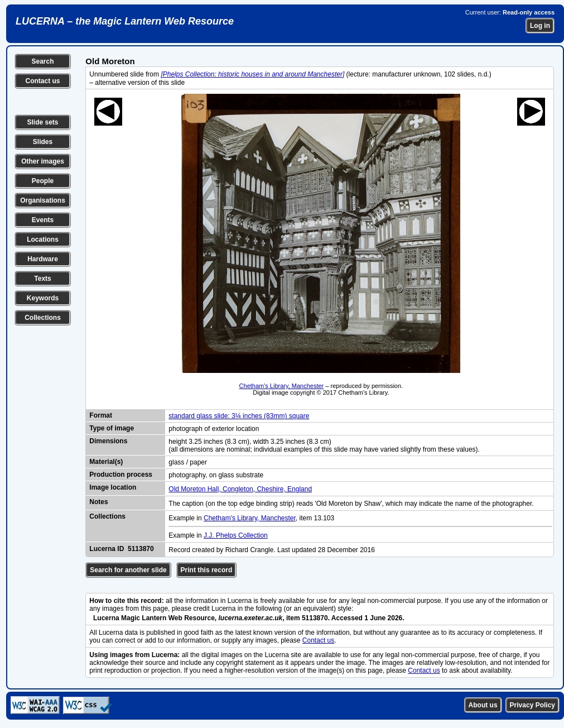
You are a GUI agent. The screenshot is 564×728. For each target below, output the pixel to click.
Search (42, 61)
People (43, 181)
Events (43, 220)
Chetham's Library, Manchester (282, 386)
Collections (43, 318)
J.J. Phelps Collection (236, 535)
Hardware (43, 259)
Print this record (207, 570)
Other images (43, 161)
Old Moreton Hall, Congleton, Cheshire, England (240, 489)
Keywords (43, 298)
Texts (42, 279)
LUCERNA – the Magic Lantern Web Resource (125, 21)
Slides (43, 142)
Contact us (42, 81)
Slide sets (42, 122)
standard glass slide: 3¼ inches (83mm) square (239, 416)
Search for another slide (128, 570)
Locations (43, 240)
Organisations (43, 200)
